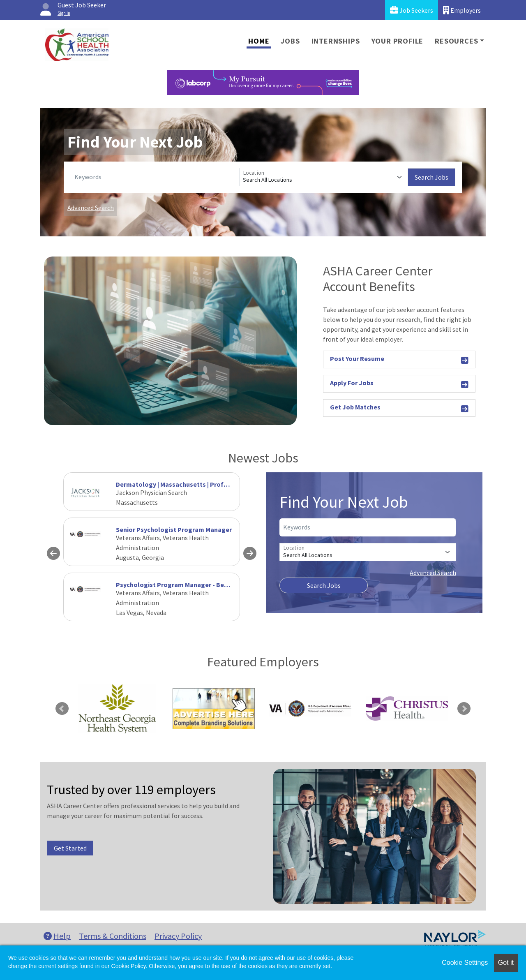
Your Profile (398, 41)
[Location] (324, 177)
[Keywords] (155, 177)
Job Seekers (412, 10)
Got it (506, 963)
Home (259, 41)
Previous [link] (62, 709)
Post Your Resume (399, 360)
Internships (336, 41)
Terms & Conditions (113, 936)
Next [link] (464, 709)
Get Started (70, 848)
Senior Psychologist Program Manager (174, 529)
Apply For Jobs (399, 384)
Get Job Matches (399, 408)
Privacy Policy (178, 936)
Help (57, 936)
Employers (462, 10)
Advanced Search (91, 208)
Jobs (290, 41)
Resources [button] (456, 41)
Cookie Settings (465, 963)
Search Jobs (431, 177)
